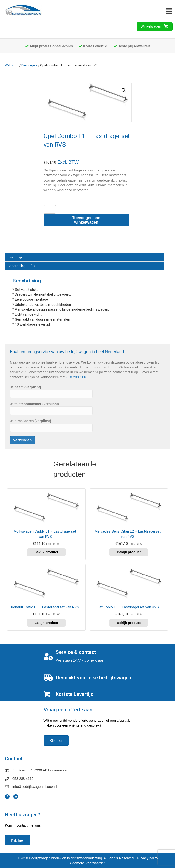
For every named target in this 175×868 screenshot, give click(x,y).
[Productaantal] (50, 209)
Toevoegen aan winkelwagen (86, 220)
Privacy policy (148, 858)
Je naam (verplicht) (51, 391)
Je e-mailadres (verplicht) (51, 425)
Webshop (12, 65)
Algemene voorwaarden (88, 863)
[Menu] (169, 11)
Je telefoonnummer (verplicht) (51, 408)
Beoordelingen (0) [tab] (21, 266)
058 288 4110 (77, 377)
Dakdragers (29, 65)
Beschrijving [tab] (17, 257)
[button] (124, 90)
